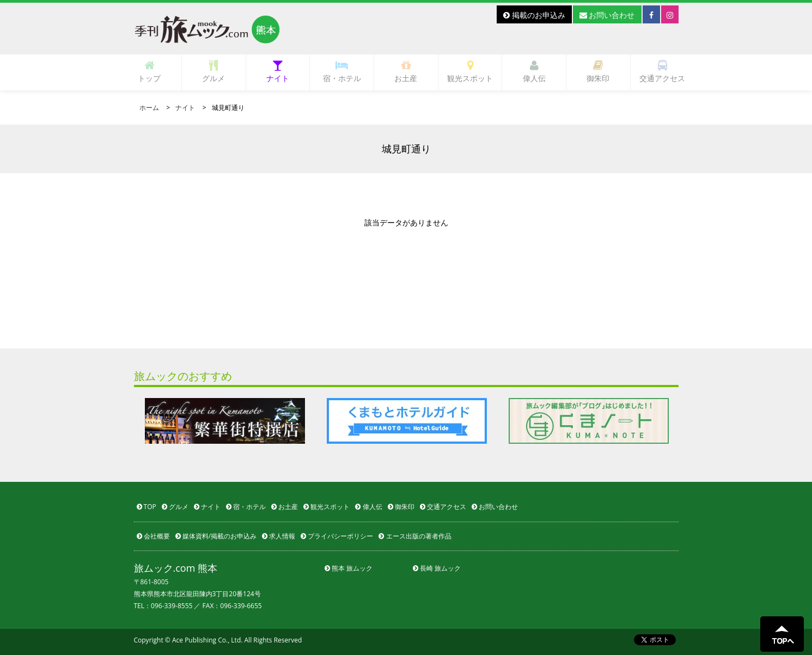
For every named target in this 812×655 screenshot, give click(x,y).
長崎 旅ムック (437, 568)
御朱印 (598, 72)
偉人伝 (534, 72)
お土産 (406, 72)
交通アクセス (662, 72)
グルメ (213, 72)
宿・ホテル (342, 72)
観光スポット (470, 72)
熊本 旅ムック (349, 568)
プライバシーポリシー (337, 536)
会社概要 (153, 536)
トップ (149, 72)
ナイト (278, 72)
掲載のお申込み (534, 15)
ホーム (149, 108)
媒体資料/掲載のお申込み (216, 536)
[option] (225, 421)
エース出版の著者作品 (415, 536)
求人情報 (279, 536)
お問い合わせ (607, 15)
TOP (146, 507)
